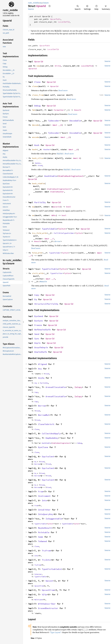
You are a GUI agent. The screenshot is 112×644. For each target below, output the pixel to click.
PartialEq (40, 202)
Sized (40, 165)
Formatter (59, 110)
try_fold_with (39, 233)
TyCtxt (62, 229)
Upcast (49, 581)
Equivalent (48, 457)
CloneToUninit (46, 424)
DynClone (43, 447)
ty (41, 3)
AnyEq (41, 378)
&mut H (77, 158)
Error (58, 241)
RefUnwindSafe (42, 330)
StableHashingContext (71, 176)
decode (35, 125)
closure (46, 3)
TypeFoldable (49, 229)
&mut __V (50, 279)
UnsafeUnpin (41, 347)
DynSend (39, 316)
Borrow (42, 406)
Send (37, 334)
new (38, 66)
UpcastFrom (39, 586)
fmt (34, 110)
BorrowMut (44, 415)
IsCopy (78, 387)
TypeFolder (55, 253)
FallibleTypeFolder (64, 233)
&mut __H (73, 149)
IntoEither (44, 510)
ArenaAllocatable (56, 387)
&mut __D (57, 125)
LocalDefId (64, 22)
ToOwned (42, 541)
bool (69, 207)
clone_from (38, 95)
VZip (44, 595)
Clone (37, 82)
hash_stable (38, 183)
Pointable (44, 532)
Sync (37, 339)
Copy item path (50, 6)
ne (33, 215)
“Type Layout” (55, 632)
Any (40, 369)
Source (31, 9)
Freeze (38, 325)
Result (78, 110)
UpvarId (39, 62)
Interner (38, 574)
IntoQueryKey (46, 514)
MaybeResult (45, 528)
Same (41, 537)
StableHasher (57, 192)
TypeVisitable (50, 269)
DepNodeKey (52, 438)
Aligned (42, 364)
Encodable (75, 133)
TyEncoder (54, 133)
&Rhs (54, 215)
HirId (58, 66)
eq (33, 207)
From (41, 492)
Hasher (47, 149)
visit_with (38, 273)
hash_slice (38, 158)
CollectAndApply (51, 434)
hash (34, 149)
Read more (63, 90)
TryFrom (46, 551)
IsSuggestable (54, 519)
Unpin (37, 343)
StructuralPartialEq (46, 304)
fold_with (37, 253)
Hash (37, 145)
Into (44, 500)
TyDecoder (54, 121)
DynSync (39, 321)
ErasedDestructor (48, 608)
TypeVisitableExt (52, 569)
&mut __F (49, 239)
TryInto (46, 560)
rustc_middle (34, 3)
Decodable (75, 121)
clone (35, 86)
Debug (37, 106)
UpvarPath (55, 19)
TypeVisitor (57, 273)
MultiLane (39, 600)
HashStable (51, 176)
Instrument (44, 496)
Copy (37, 295)
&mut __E (65, 137)
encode (35, 137)
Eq (36, 299)
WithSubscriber (47, 604)
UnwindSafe (41, 352)
